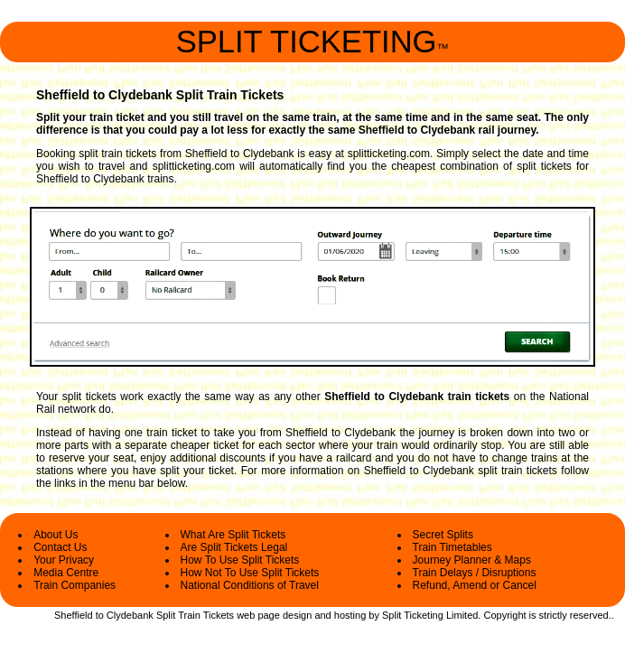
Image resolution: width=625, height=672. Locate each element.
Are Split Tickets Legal (234, 547)
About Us (56, 535)
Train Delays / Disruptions (475, 573)
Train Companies (75, 585)
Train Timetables (452, 547)
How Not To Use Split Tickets (250, 573)
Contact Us (60, 547)
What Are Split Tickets (233, 535)
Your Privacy (64, 560)
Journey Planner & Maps (472, 560)
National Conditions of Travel (250, 585)
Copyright (504, 615)
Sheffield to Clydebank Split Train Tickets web (154, 615)
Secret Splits (443, 535)
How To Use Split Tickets (240, 560)
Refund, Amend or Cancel (475, 585)
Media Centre (66, 573)
